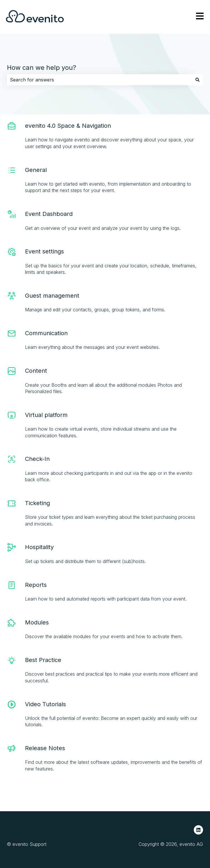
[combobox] (99, 80)
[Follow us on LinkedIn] (198, 830)
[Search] (198, 80)
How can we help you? (42, 68)
